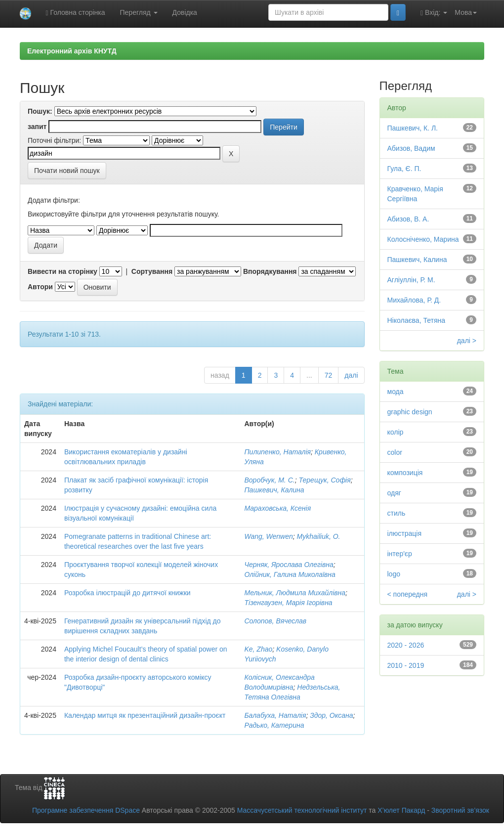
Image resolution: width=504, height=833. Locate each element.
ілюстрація (404, 533)
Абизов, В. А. (408, 219)
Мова (466, 12)
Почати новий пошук (67, 171)
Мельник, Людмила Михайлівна (295, 593)
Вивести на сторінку (63, 271)
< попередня (408, 594)
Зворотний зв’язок (460, 810)
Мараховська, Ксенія (277, 508)
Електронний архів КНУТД (72, 51)
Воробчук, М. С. (269, 480)
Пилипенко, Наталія (277, 452)
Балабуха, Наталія (275, 715)
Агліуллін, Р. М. (411, 280)
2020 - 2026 (406, 645)
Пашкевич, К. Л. (413, 128)
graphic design (410, 412)
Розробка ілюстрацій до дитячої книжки (127, 593)
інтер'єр (400, 554)
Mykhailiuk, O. (319, 536)
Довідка (185, 12)
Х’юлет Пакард (401, 810)
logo (394, 574)
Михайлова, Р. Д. (414, 300)
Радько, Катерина (274, 725)
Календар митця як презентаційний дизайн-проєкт (145, 715)
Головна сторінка (76, 13)
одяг (394, 493)
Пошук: (40, 111)
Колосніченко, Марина (423, 239)
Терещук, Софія (324, 480)
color (395, 452)
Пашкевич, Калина (274, 490)
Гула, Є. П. (404, 169)
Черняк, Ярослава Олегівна (289, 565)
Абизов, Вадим (411, 148)
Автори (40, 287)
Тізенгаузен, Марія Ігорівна (288, 603)
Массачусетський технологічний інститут (302, 810)
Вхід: (434, 13)
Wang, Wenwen (268, 536)
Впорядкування (270, 271)
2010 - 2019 (406, 665)
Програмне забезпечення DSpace (86, 810)
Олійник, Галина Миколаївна (290, 574)
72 (329, 375)
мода (396, 392)
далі (351, 375)
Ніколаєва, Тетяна (417, 320)
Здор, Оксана (331, 715)
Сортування (152, 271)
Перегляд (139, 12)
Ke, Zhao (258, 649)
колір (396, 432)
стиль (397, 513)
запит (37, 127)
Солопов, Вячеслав (275, 621)
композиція (405, 473)
